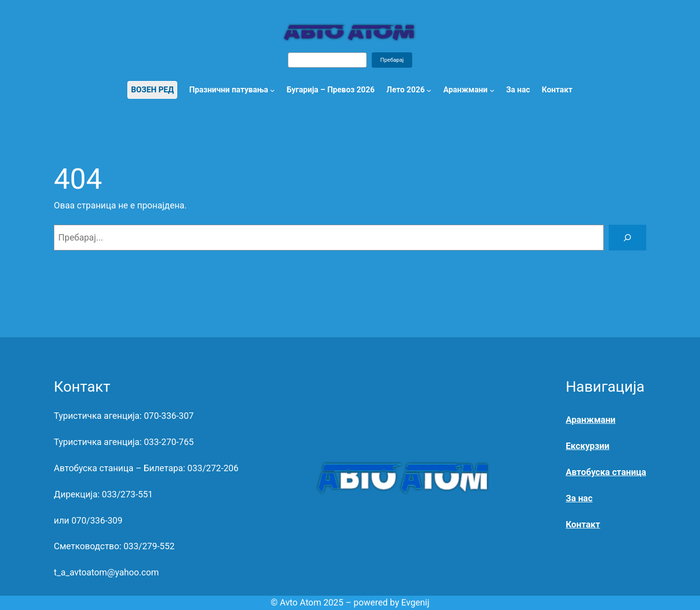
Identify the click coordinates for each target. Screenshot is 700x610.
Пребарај (392, 60)
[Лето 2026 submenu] (429, 90)
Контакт (583, 524)
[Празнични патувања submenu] (272, 90)
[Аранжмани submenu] (492, 90)
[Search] (627, 238)
